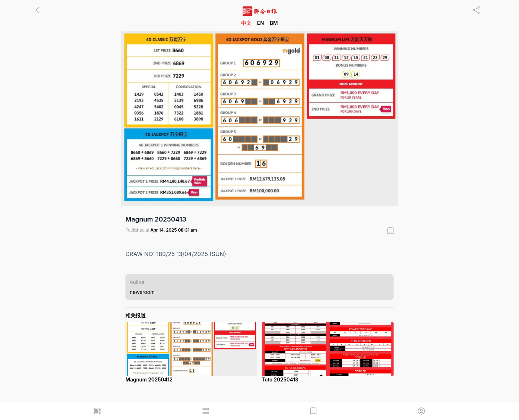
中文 (246, 23)
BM (274, 23)
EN (260, 23)
